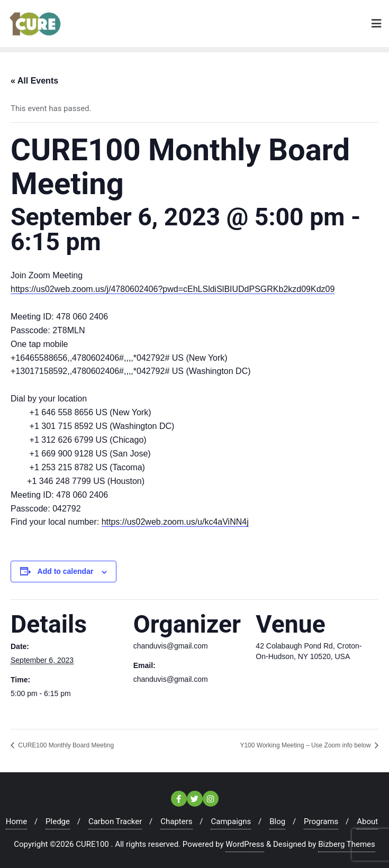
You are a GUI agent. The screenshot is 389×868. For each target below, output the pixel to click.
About (367, 821)
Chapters (176, 821)
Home (16, 821)
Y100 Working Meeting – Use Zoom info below (306, 745)
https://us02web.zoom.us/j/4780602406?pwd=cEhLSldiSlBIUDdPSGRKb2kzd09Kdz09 (173, 289)
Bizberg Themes (347, 844)
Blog (277, 821)
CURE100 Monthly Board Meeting (65, 745)
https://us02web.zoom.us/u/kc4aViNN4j (175, 522)
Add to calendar (66, 571)
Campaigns (231, 821)
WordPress (245, 844)
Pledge (58, 821)
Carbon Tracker (115, 821)
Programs (321, 821)
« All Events (34, 81)
